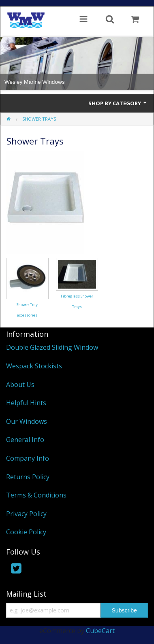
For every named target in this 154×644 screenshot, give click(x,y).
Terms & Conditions (36, 495)
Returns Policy (28, 477)
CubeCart (100, 631)
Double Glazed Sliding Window (52, 347)
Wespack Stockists (34, 366)
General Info (25, 440)
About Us (20, 385)
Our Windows (27, 421)
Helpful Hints (26, 403)
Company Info (28, 458)
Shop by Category (118, 103)
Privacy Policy (26, 514)
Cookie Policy (26, 532)
